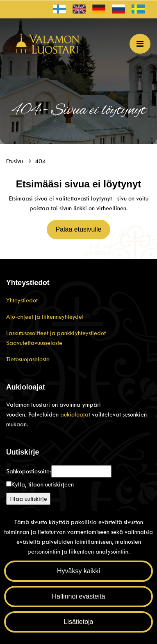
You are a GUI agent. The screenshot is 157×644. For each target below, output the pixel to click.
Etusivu (15, 161)
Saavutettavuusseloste (34, 343)
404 (40, 161)
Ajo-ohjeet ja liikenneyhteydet (45, 317)
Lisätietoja (78, 622)
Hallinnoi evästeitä (79, 596)
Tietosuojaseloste (28, 359)
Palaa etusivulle (78, 229)
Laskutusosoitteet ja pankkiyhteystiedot (56, 333)
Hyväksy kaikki (78, 571)
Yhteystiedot (22, 300)
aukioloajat (76, 414)
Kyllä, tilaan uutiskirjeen (43, 484)
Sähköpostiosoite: (29, 471)
